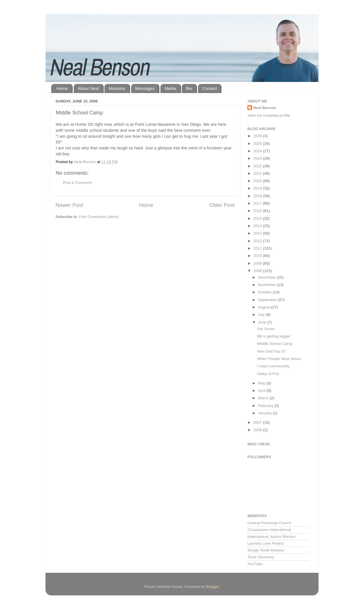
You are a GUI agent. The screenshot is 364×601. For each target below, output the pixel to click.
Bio (189, 88)
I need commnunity (273, 366)
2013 (258, 233)
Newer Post (69, 205)
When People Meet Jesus (279, 359)
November (267, 285)
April (262, 391)
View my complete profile (269, 115)
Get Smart (266, 329)
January (265, 413)
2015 (258, 218)
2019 (258, 188)
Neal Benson (265, 108)
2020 (258, 181)
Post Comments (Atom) (99, 217)
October (265, 292)
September (268, 300)
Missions (117, 88)
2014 (258, 226)
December (267, 277)
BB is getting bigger (274, 336)
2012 (258, 241)
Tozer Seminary (261, 557)
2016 (258, 211)
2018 (258, 196)
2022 (258, 166)
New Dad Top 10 (271, 351)
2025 (258, 144)
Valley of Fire (268, 374)
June (263, 322)
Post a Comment (77, 183)
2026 (258, 136)
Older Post (222, 205)
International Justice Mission (272, 537)
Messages (145, 88)
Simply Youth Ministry (266, 550)
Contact (210, 88)
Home (62, 88)
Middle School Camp (275, 344)
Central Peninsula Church (269, 523)
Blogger (212, 587)
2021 (258, 173)
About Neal (88, 88)
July (262, 315)
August (264, 307)
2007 (258, 422)
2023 (258, 158)
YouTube (255, 564)
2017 (258, 203)
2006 (258, 430)
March (264, 398)
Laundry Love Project (266, 543)
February (266, 406)
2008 (258, 271)
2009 (258, 263)
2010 (258, 256)
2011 (258, 248)
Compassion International (269, 530)
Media (170, 88)
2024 (258, 151)
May (262, 383)
